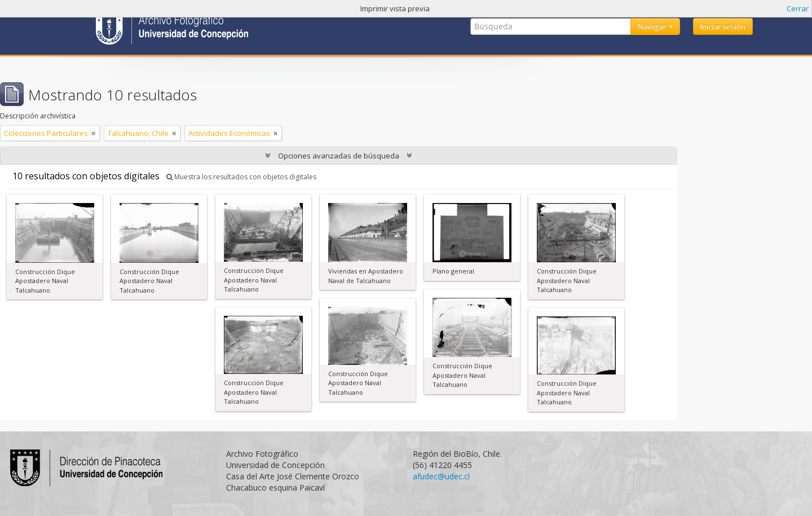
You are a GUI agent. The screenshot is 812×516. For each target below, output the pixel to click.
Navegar (653, 27)
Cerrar (798, 8)
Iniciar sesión (723, 27)
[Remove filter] (94, 133)
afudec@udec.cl (441, 476)
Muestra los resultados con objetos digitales (241, 177)
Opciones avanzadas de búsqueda (339, 156)
